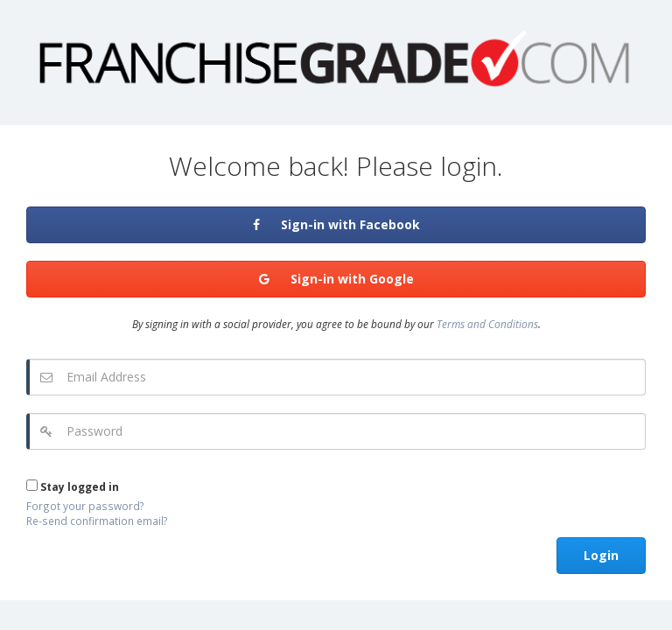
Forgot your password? (85, 506)
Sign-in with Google (336, 279)
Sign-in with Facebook (336, 224)
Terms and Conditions (487, 324)
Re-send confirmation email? (97, 521)
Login (601, 555)
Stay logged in (73, 486)
